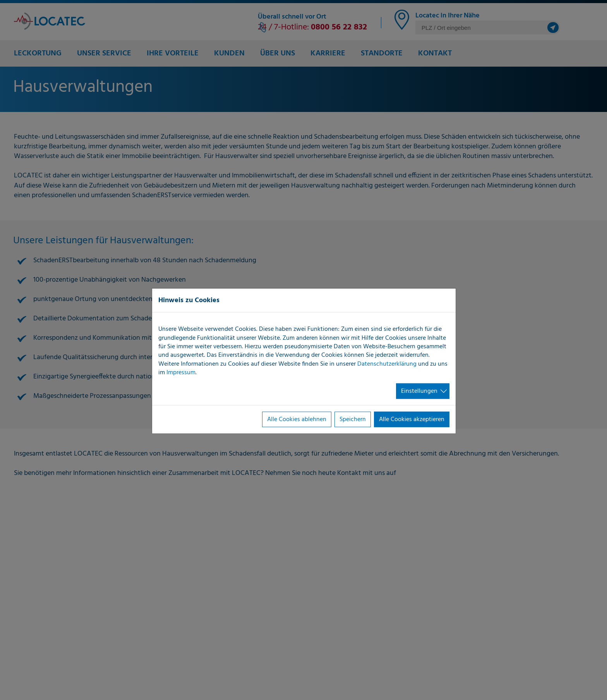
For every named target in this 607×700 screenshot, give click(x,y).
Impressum (181, 373)
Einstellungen (419, 391)
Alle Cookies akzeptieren (412, 420)
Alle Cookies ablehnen (297, 420)
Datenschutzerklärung (387, 364)
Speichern (353, 420)
